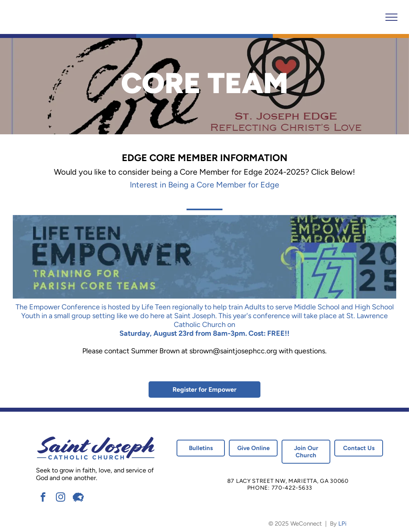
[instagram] (61, 498)
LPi (342, 524)
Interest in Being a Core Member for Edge (204, 185)
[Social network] (78, 498)
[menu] (391, 17)
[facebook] (43, 498)
